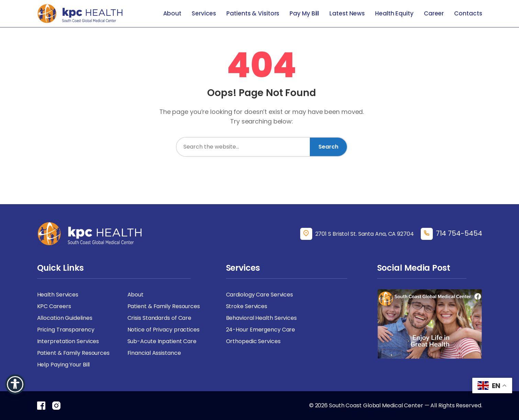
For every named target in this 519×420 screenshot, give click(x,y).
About (172, 13)
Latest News (347, 13)
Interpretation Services (68, 341)
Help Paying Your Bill (64, 365)
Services (204, 13)
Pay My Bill (304, 13)
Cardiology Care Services (260, 295)
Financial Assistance (154, 353)
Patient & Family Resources (164, 306)
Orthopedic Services (253, 341)
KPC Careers (54, 306)
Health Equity (394, 13)
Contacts (468, 13)
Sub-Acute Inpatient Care (162, 341)
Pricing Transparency (66, 330)
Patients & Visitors (253, 13)
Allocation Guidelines (65, 318)
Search (328, 147)
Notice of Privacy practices (163, 330)
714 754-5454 (459, 233)
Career (434, 13)
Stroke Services (247, 306)
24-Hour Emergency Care (261, 330)
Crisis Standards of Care (160, 318)
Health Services (58, 295)
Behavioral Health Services (261, 318)
